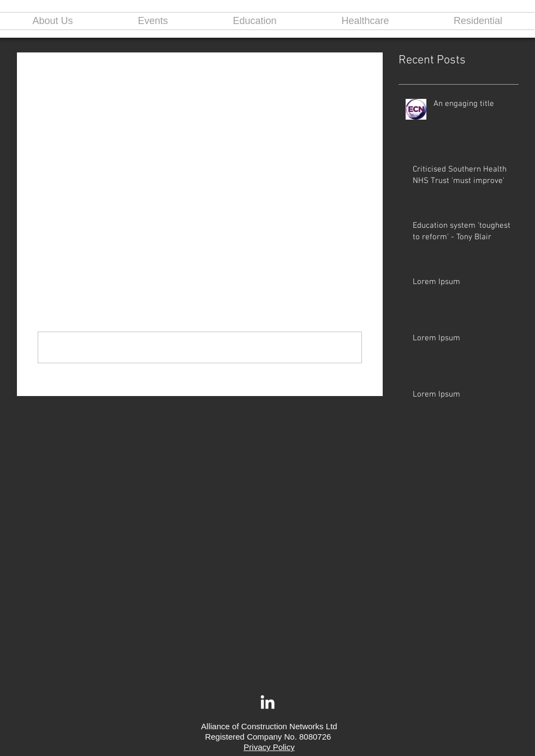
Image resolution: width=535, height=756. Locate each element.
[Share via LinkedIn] (96, 199)
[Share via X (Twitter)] (70, 199)
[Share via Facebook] (43, 199)
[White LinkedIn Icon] (267, 702)
